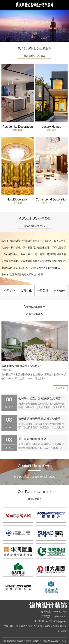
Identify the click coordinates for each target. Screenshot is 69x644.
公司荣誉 (43, 291)
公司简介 (10, 291)
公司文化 (26, 291)
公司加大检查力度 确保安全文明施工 (41, 398)
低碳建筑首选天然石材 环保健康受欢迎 (42, 419)
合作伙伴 (59, 291)
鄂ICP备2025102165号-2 (54, 641)
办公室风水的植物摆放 (32, 439)
